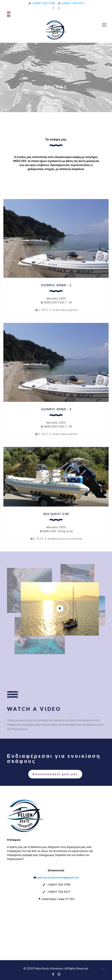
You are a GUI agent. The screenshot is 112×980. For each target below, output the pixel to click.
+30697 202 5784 (44, 3)
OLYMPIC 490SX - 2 (56, 409)
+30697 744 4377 (73, 3)
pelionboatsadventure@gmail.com (58, 877)
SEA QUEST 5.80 (56, 514)
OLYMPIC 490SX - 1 (56, 285)
